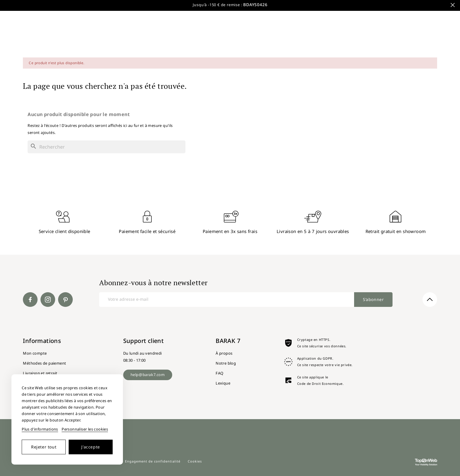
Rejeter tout (44, 447)
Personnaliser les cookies (85, 429)
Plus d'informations (40, 429)
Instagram (48, 300)
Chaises (175, 34)
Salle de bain (136, 34)
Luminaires (303, 34)
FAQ (219, 373)
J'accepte (91, 447)
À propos (224, 353)
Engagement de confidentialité (153, 461)
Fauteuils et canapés (222, 34)
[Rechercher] (220, 13)
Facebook (30, 300)
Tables (98, 34)
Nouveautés (366, 13)
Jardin (268, 34)
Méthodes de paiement (44, 363)
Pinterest (65, 300)
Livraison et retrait (40, 373)
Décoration (343, 34)
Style (395, 13)
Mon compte (35, 353)
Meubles (65, 34)
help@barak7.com (148, 375)
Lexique (223, 383)
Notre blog (226, 363)
